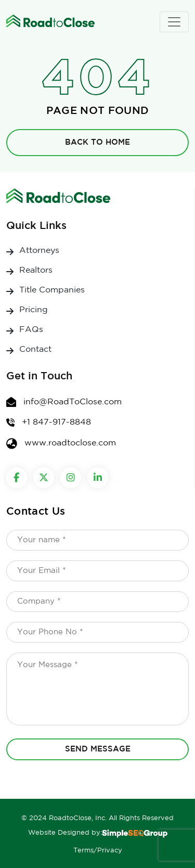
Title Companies (52, 290)
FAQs (31, 330)
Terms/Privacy (98, 851)
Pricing (34, 310)
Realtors (36, 270)
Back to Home (97, 142)
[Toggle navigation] (174, 22)
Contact (35, 349)
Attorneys (39, 251)
